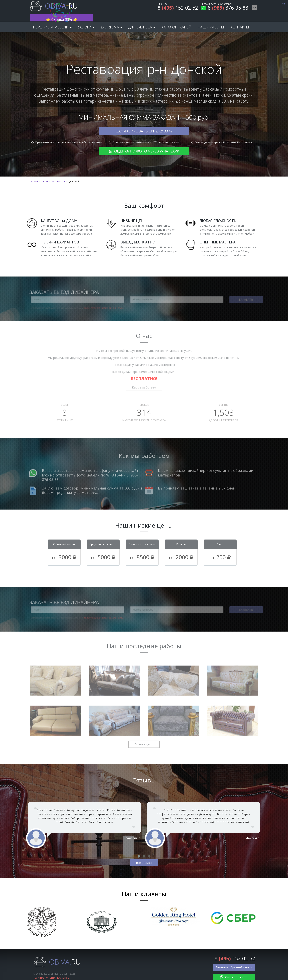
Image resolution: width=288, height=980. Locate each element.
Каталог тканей (176, 20)
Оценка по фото (234, 970)
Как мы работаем (144, 378)
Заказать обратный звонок (234, 961)
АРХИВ (45, 175)
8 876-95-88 (225, 8)
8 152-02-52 (178, 8)
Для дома (111, 20)
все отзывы (144, 856)
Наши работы (211, 20)
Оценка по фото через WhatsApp (144, 144)
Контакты (240, 20)
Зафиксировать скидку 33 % (144, 124)
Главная (34, 175)
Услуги (86, 20)
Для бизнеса (142, 20)
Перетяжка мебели (52, 20)
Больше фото (144, 735)
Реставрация (59, 175)
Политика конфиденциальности (52, 971)
